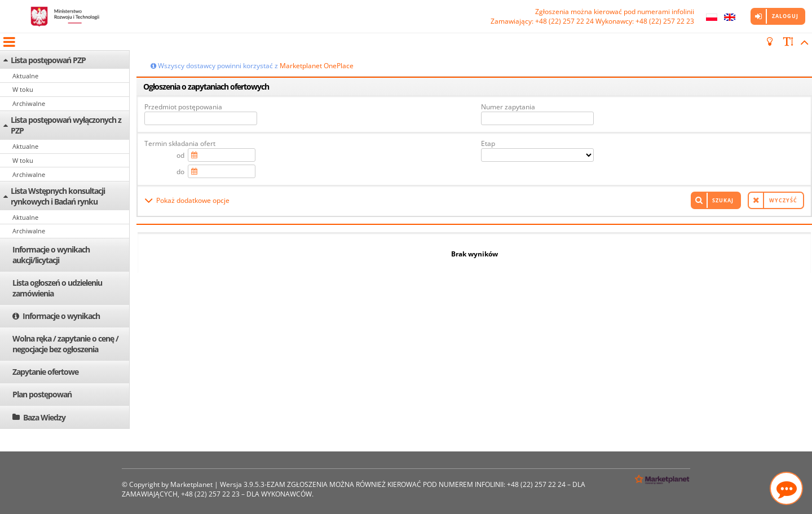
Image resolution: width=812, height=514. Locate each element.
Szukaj (723, 200)
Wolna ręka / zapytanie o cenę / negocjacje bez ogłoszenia (65, 344)
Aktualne (25, 76)
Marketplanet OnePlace (317, 66)
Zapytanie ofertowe (45, 372)
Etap (488, 143)
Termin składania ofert (180, 143)
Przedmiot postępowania (183, 107)
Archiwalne (29, 103)
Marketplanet (191, 484)
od (180, 155)
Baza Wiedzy (44, 417)
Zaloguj (785, 16)
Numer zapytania (508, 107)
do (180, 172)
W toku (23, 89)
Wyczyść (783, 200)
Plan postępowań (42, 394)
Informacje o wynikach (61, 316)
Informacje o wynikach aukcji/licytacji (51, 255)
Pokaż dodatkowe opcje (193, 200)
